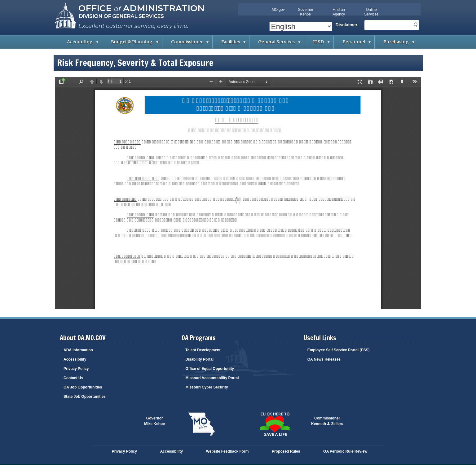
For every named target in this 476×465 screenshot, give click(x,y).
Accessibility (75, 359)
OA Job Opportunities (83, 387)
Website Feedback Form (227, 451)
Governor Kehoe (306, 12)
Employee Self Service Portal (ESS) (339, 350)
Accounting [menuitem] (79, 44)
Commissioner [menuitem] (186, 44)
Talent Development (203, 350)
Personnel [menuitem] (353, 44)
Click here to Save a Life (275, 424)
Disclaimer (346, 25)
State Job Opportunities (85, 397)
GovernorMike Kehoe (154, 421)
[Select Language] (301, 26)
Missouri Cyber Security (207, 387)
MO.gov (278, 10)
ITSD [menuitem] (317, 44)
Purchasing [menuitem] (395, 44)
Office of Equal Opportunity (210, 369)
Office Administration (141, 8)
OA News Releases (324, 359)
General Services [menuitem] (275, 44)
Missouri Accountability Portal (212, 378)
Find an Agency (339, 12)
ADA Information (78, 350)
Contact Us (73, 378)
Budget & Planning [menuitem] (131, 44)
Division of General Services (121, 16)
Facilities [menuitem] (230, 44)
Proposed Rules (286, 451)
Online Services (371, 12)
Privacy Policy (76, 369)
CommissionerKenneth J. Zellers (327, 421)
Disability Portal (199, 359)
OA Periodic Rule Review (345, 451)
